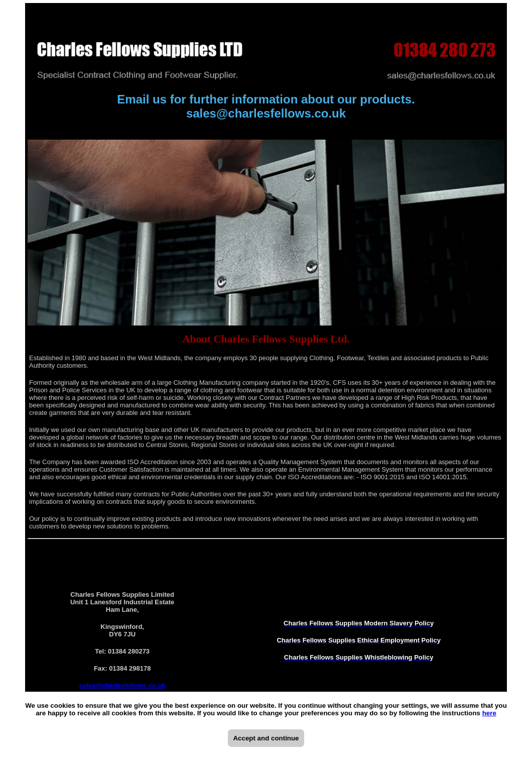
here (489, 713)
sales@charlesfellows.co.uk (266, 113)
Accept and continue (266, 738)
